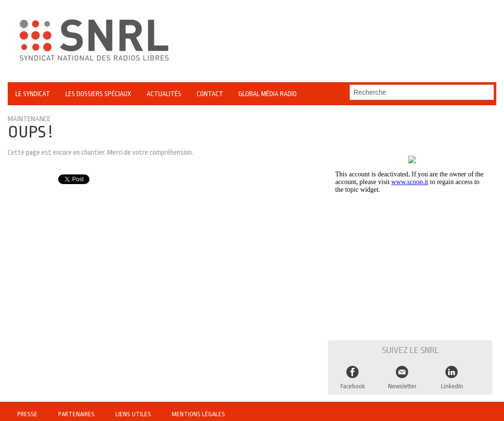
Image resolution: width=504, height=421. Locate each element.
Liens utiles (135, 409)
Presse (28, 409)
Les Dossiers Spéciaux (98, 94)
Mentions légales (199, 409)
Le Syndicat (33, 94)
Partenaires (78, 409)
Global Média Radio (268, 94)
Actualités (164, 94)
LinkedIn (452, 382)
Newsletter (402, 382)
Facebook (353, 382)
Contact (210, 94)
